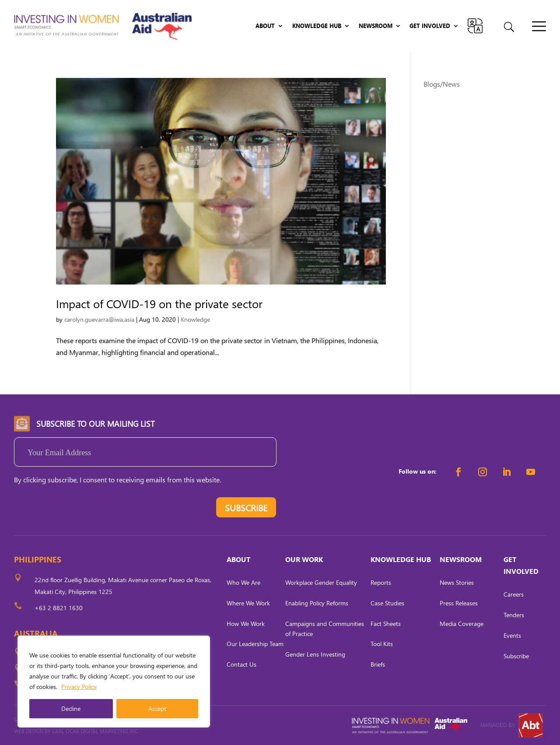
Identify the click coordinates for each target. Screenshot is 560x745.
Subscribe (516, 656)
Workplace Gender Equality (321, 582)
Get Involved (430, 26)
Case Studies (387, 603)
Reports (381, 582)
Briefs (378, 664)
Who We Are (243, 582)
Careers (514, 594)
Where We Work (248, 603)
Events (512, 635)
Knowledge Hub (317, 26)
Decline (71, 708)
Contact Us (241, 664)
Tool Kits (382, 644)
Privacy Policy (79, 687)
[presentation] (80, 510)
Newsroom (376, 26)
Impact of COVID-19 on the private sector (159, 303)
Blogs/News (442, 84)
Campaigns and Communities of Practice (325, 629)
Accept (157, 708)
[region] (114, 682)
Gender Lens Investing (315, 654)
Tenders (514, 615)
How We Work (246, 624)
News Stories (457, 582)
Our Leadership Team (255, 644)
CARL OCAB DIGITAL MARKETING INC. (95, 731)
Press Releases (459, 603)
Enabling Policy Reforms (317, 603)
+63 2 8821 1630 (59, 608)
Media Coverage (462, 624)
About (265, 26)
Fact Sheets (386, 624)
